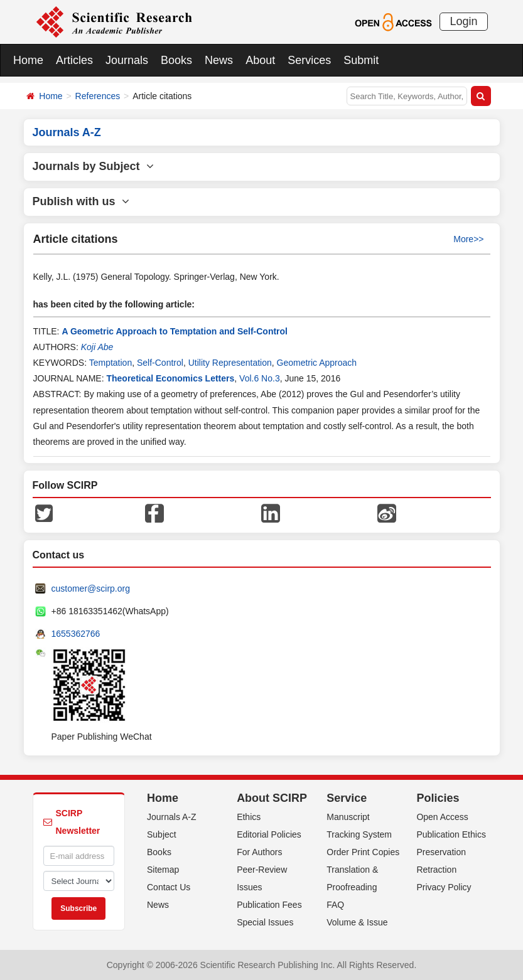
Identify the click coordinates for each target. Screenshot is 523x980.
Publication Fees (269, 905)
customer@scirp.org (91, 589)
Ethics (249, 817)
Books (176, 60)
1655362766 (76, 634)
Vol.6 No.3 (260, 378)
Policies (438, 798)
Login (463, 21)
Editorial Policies (269, 834)
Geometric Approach (317, 363)
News (219, 60)
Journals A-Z (172, 817)
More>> (468, 239)
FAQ (335, 905)
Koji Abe (97, 347)
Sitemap (163, 870)
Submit (361, 60)
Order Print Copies (363, 852)
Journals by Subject (93, 166)
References (98, 96)
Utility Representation (230, 363)
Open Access (442, 817)
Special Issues (265, 922)
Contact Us (169, 887)
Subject (162, 834)
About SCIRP (272, 798)
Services (309, 60)
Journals (127, 60)
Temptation (111, 363)
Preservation (441, 852)
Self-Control (160, 363)
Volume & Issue (357, 922)
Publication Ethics (451, 834)
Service (347, 798)
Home (28, 60)
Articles (74, 60)
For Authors (259, 852)
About (260, 60)
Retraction (436, 870)
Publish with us (81, 201)
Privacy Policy (444, 887)
